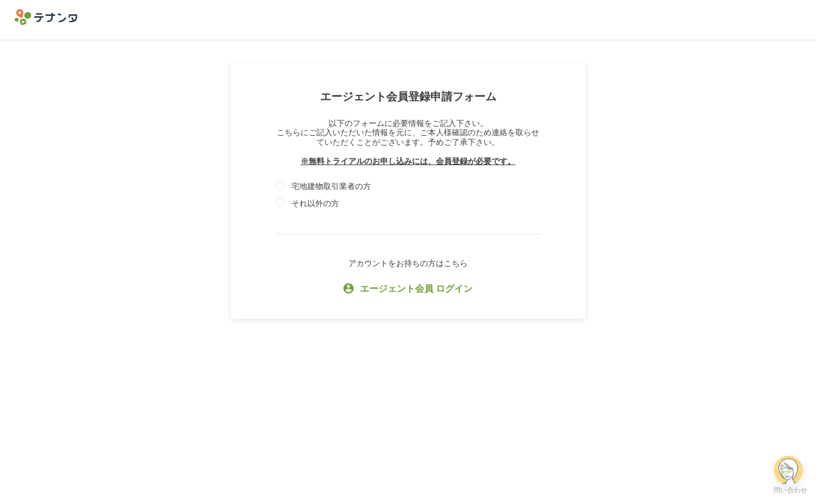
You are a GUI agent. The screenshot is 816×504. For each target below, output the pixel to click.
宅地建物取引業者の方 (331, 186)
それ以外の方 (315, 203)
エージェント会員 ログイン (408, 289)
